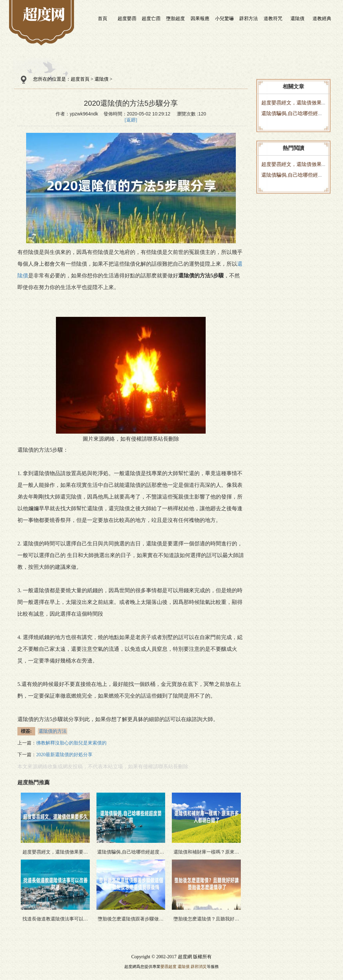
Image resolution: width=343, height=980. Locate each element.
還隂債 (297, 18)
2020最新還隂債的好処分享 (64, 755)
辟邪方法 (249, 18)
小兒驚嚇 (224, 18)
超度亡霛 (151, 18)
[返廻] (131, 120)
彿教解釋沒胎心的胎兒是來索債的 (71, 743)
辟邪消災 (199, 967)
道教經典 (322, 18)
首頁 (102, 18)
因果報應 (200, 18)
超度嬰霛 (127, 18)
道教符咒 (273, 18)
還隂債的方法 (53, 731)
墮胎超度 (176, 18)
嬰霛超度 (168, 967)
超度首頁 (80, 79)
